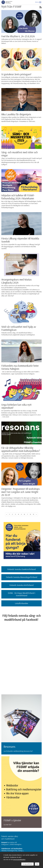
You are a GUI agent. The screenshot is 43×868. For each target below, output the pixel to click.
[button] (40, 2)
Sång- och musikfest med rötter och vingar (20, 154)
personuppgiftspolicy (19, 860)
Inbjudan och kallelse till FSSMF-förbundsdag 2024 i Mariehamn (18, 197)
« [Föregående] (7, 514)
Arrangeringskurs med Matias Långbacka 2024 (16, 281)
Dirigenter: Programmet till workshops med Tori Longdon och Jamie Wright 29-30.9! (21, 492)
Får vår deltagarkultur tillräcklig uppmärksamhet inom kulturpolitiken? (21, 449)
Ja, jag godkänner (27, 864)
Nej (37, 864)
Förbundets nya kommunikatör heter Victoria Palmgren (20, 367)
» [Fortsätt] (36, 514)
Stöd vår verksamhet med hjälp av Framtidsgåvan (19, 328)
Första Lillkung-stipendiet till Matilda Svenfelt (20, 240)
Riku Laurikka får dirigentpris (16, 114)
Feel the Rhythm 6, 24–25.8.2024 (18, 36)
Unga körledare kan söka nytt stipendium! (16, 406)
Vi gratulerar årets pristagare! (16, 74)
